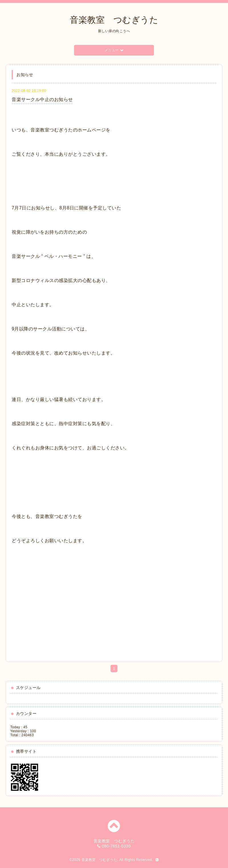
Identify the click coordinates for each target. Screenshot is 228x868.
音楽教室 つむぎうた (114, 20)
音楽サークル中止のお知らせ (42, 99)
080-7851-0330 (116, 846)
